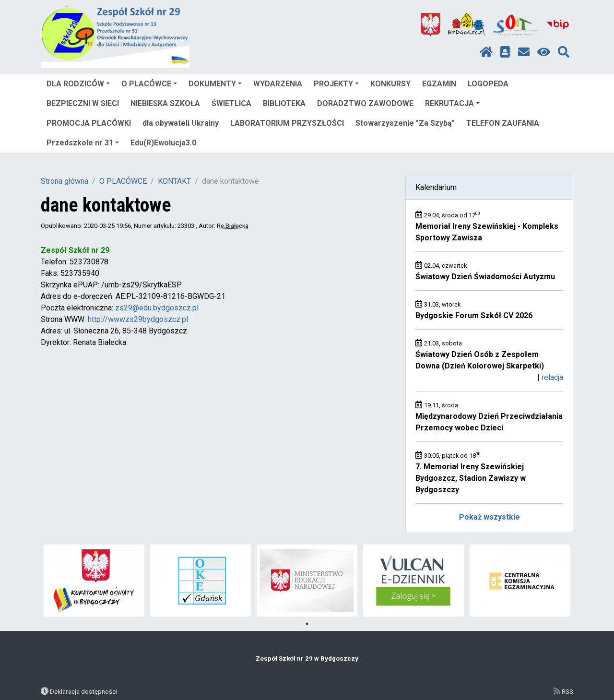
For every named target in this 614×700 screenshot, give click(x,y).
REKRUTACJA (452, 103)
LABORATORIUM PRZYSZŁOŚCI (287, 123)
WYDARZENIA (278, 84)
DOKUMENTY (215, 84)
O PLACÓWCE (149, 84)
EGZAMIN (439, 84)
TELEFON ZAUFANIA (503, 123)
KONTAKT (174, 181)
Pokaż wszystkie (490, 517)
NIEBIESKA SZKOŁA (165, 103)
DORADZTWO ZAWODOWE (365, 103)
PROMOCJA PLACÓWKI (89, 123)
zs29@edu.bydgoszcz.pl (157, 308)
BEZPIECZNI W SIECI (83, 103)
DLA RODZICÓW (78, 84)
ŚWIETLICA (231, 103)
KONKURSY (390, 84)
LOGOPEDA (488, 84)
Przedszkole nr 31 (83, 143)
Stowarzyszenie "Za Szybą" (405, 123)
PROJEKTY (336, 84)
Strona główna (65, 181)
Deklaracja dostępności (83, 691)
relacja (552, 377)
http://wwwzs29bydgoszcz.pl (138, 319)
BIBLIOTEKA (284, 103)
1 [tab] (307, 624)
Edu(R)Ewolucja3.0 (163, 143)
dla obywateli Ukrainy (181, 123)
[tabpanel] (94, 581)
